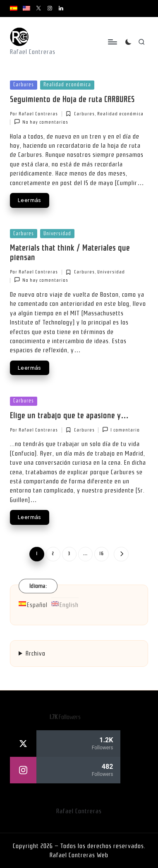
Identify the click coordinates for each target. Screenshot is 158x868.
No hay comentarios (41, 122)
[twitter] (65, 744)
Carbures (24, 84)
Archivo (36, 653)
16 (102, 554)
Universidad (57, 233)
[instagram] (65, 770)
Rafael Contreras (79, 811)
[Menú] (112, 42)
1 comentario (121, 430)
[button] (121, 554)
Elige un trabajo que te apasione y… (69, 416)
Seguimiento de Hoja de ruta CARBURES (72, 100)
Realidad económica (67, 84)
